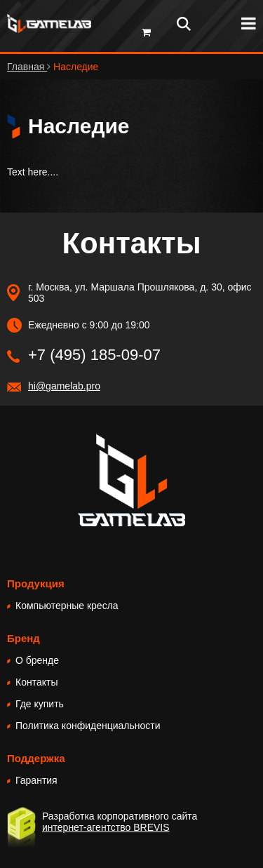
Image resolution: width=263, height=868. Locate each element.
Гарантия (36, 780)
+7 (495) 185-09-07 (94, 355)
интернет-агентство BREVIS (106, 827)
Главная (27, 67)
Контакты (36, 682)
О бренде (37, 660)
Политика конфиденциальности (88, 726)
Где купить (40, 704)
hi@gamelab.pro (64, 386)
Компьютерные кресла (67, 606)
